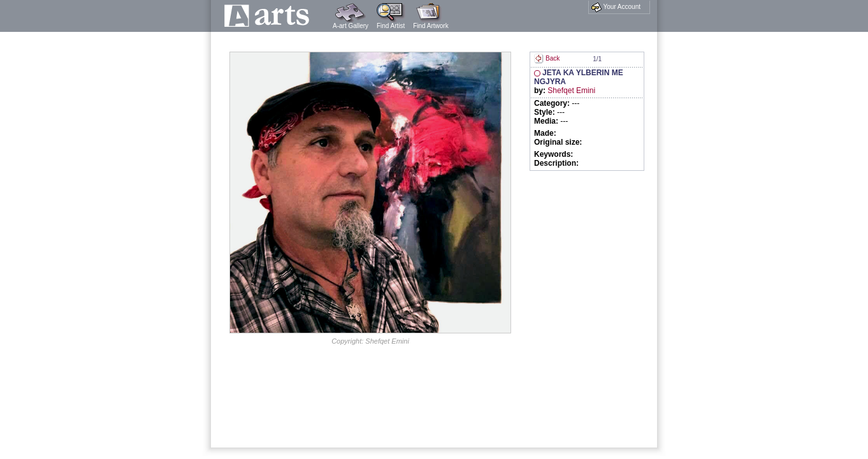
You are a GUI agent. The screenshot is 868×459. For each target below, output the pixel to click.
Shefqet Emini (571, 91)
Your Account (616, 7)
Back (547, 58)
